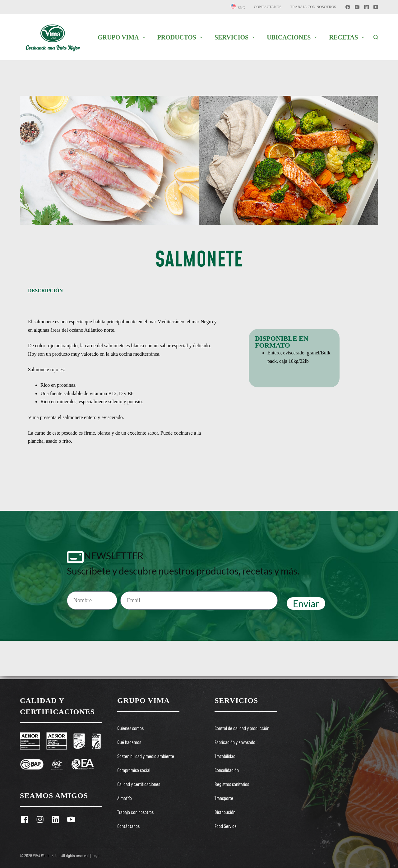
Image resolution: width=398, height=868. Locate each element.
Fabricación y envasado (235, 743)
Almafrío (125, 799)
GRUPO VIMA (123, 37)
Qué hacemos (129, 743)
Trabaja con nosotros (313, 7)
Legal (96, 856)
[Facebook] (348, 7)
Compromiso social (134, 771)
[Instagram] (357, 7)
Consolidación (227, 771)
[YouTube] (376, 7)
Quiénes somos (130, 729)
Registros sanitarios (232, 785)
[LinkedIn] (366, 7)
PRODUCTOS (181, 37)
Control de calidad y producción (242, 729)
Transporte (224, 799)
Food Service (226, 827)
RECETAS (348, 37)
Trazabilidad (225, 757)
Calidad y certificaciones (139, 785)
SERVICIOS (236, 37)
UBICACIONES (293, 37)
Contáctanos (268, 7)
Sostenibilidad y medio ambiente (146, 757)
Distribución (225, 813)
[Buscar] (376, 37)
